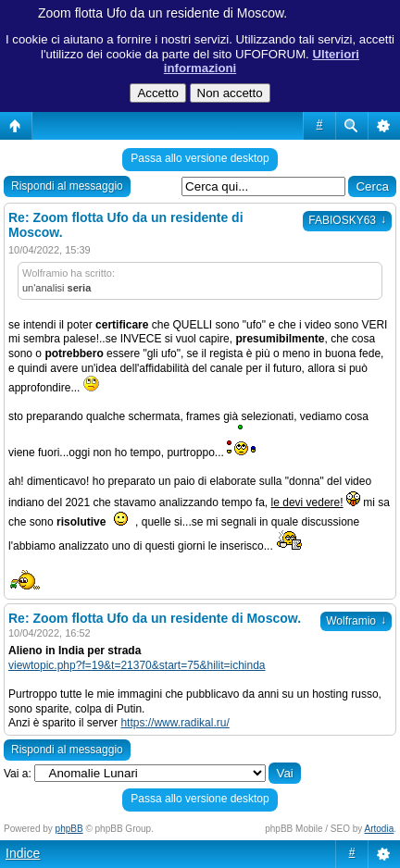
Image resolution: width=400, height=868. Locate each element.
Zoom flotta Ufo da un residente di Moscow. (162, 13)
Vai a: (18, 774)
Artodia (380, 829)
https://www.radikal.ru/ (175, 723)
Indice (23, 853)
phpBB (69, 829)
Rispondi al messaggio (67, 186)
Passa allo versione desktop (200, 158)
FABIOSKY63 (347, 220)
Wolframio (356, 621)
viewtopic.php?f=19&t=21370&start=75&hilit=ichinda (137, 665)
